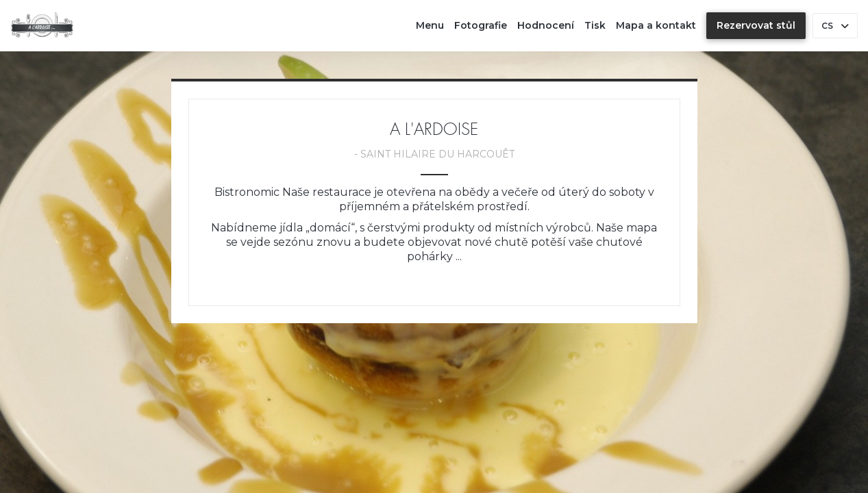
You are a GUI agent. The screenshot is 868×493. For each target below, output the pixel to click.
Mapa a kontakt (656, 25)
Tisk (595, 25)
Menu (430, 25)
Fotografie (481, 25)
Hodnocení (546, 25)
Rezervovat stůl (756, 25)
